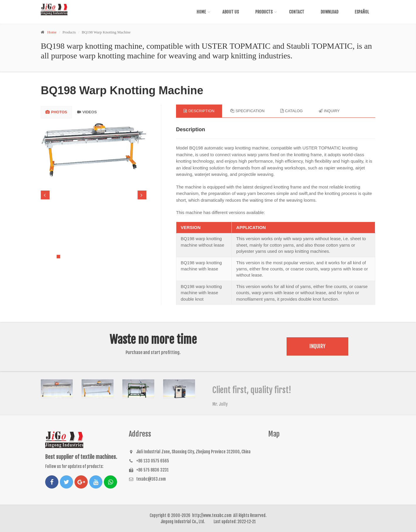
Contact (297, 12)
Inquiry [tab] (329, 111)
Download (329, 12)
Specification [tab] (247, 111)
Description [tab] (199, 111)
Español (362, 12)
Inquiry (317, 346)
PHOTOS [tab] (56, 112)
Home (201, 12)
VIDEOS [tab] (87, 112)
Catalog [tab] (292, 111)
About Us (231, 12)
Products (264, 12)
